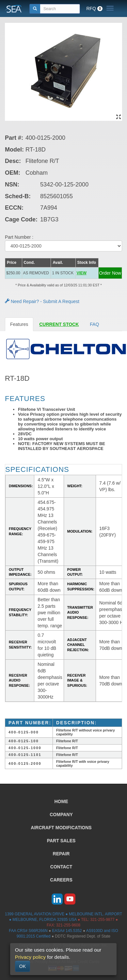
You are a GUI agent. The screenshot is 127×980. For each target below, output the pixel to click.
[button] (87, 273)
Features (19, 324)
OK (23, 966)
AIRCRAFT (61, 827)
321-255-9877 (103, 920)
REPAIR (61, 854)
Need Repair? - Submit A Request (42, 301)
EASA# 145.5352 (67, 931)
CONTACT (61, 867)
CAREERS (61, 880)
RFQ (94, 8)
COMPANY (61, 814)
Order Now (110, 273)
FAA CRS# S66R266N (28, 931)
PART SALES (61, 841)
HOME (61, 801)
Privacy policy (30, 957)
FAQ (94, 324)
